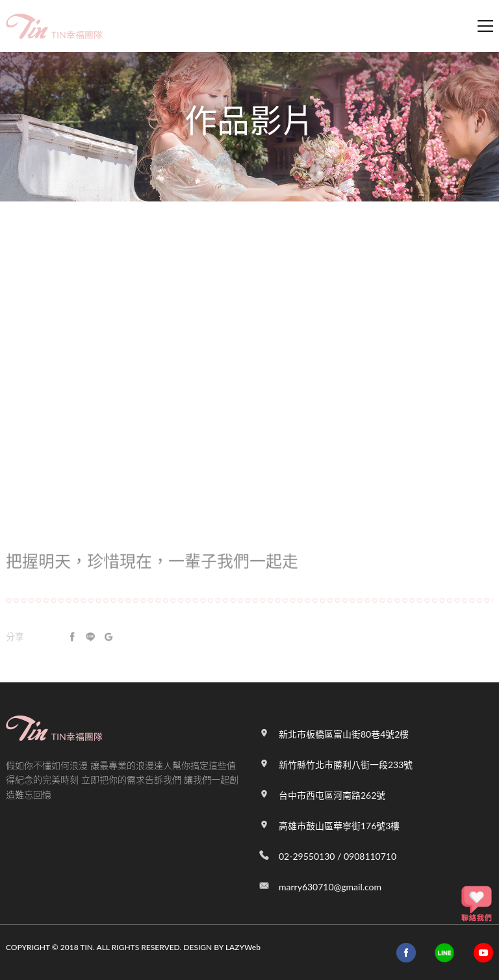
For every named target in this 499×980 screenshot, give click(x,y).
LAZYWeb (243, 947)
